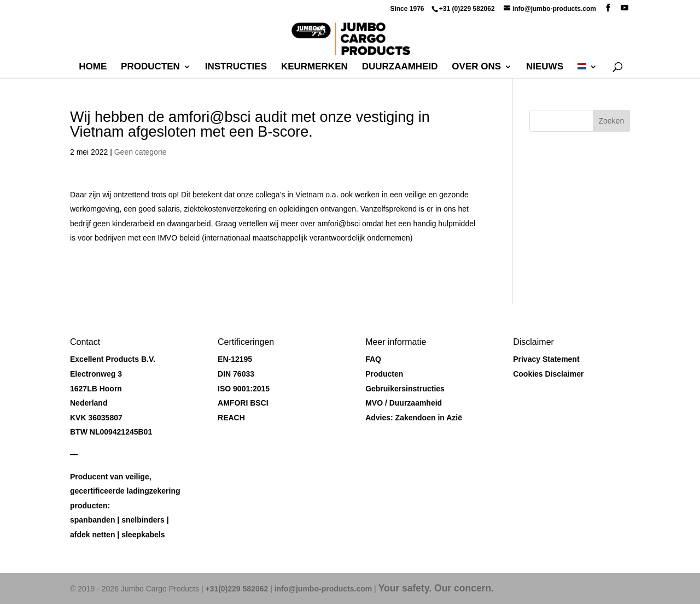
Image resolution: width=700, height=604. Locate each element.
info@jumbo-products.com (323, 589)
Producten (150, 67)
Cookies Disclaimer (548, 374)
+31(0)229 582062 (237, 589)
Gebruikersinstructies (405, 389)
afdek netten (92, 535)
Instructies (236, 67)
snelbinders (143, 520)
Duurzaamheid (400, 67)
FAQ (373, 359)
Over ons (476, 67)
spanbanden (92, 520)
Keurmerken (314, 67)
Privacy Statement (546, 359)
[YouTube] (625, 8)
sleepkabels (143, 535)
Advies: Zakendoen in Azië (414, 418)
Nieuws (545, 67)
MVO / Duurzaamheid (404, 403)
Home (93, 67)
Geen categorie (141, 152)
